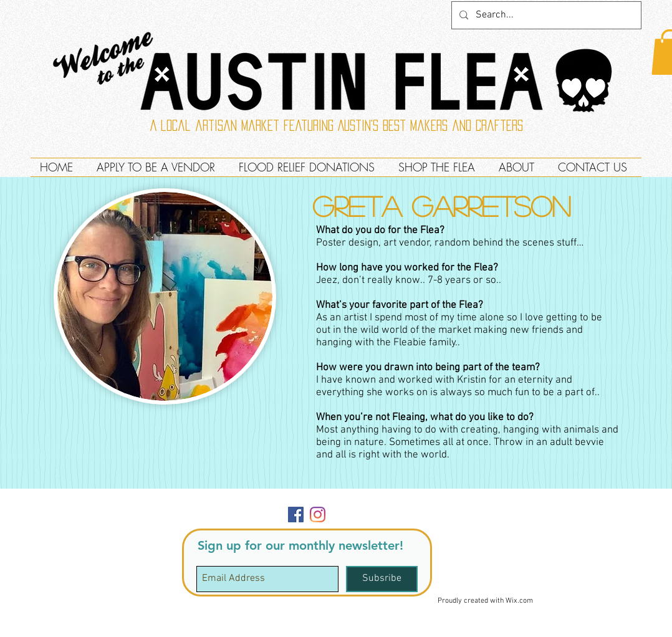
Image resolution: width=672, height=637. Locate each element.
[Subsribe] (382, 579)
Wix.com (519, 601)
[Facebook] (296, 515)
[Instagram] (318, 515)
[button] (613, 503)
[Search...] (545, 15)
